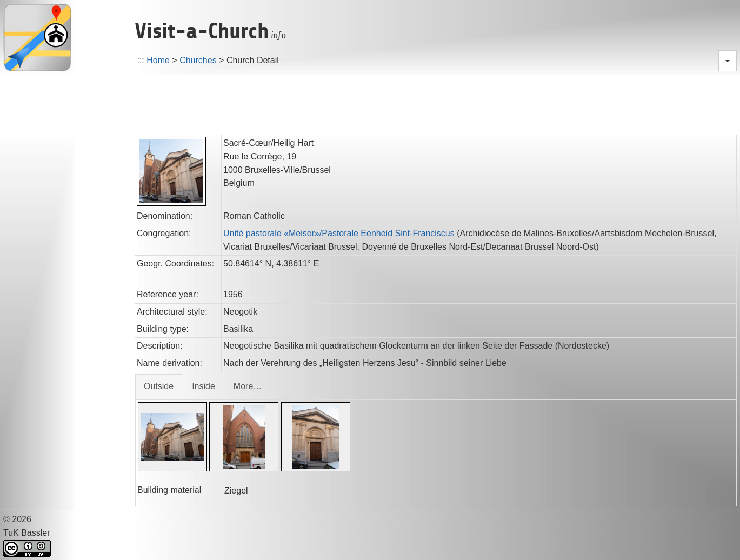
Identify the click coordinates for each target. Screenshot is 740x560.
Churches (198, 60)
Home (158, 60)
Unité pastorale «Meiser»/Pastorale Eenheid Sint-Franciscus (339, 233)
